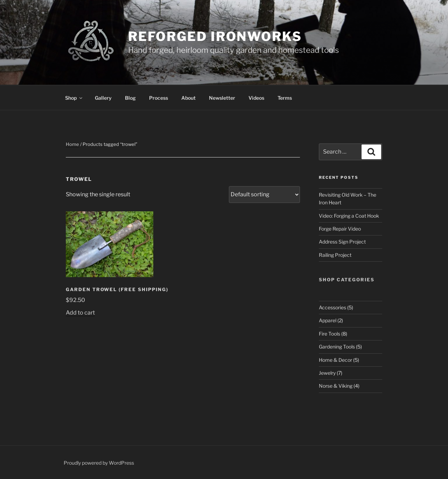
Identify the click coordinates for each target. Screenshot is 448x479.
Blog (130, 98)
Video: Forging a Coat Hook (349, 216)
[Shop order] (264, 195)
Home (72, 144)
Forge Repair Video (340, 229)
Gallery (103, 98)
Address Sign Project (342, 242)
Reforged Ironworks (215, 36)
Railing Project (335, 255)
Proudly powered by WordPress (99, 463)
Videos (256, 98)
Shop (74, 98)
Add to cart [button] (80, 313)
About (188, 98)
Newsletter (222, 98)
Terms (285, 98)
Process (159, 98)
